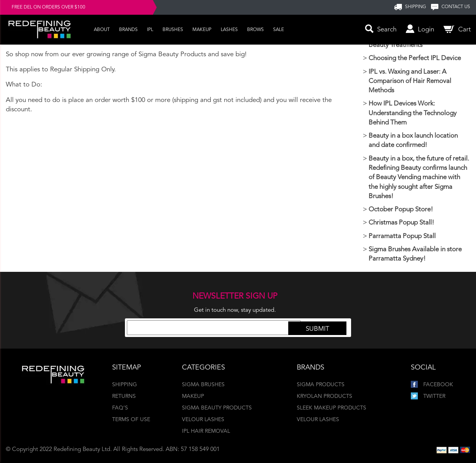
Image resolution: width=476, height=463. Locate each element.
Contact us (456, 7)
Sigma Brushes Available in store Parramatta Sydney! (415, 254)
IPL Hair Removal (206, 431)
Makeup (202, 30)
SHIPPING (415, 7)
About (102, 30)
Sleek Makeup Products (331, 408)
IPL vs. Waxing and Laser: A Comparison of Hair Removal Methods (410, 81)
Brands (128, 30)
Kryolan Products (325, 396)
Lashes (229, 30)
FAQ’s (120, 408)
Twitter (428, 396)
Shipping (125, 385)
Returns (124, 396)
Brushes (173, 30)
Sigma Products (321, 385)
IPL (150, 30)
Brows (255, 30)
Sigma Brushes (203, 385)
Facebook (432, 385)
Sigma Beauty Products (217, 408)
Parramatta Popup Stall (402, 236)
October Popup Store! (401, 210)
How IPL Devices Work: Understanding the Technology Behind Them (413, 113)
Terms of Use (131, 420)
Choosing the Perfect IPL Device (415, 58)
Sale (279, 30)
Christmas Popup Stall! (401, 223)
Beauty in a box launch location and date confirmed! (413, 141)
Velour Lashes (203, 420)
